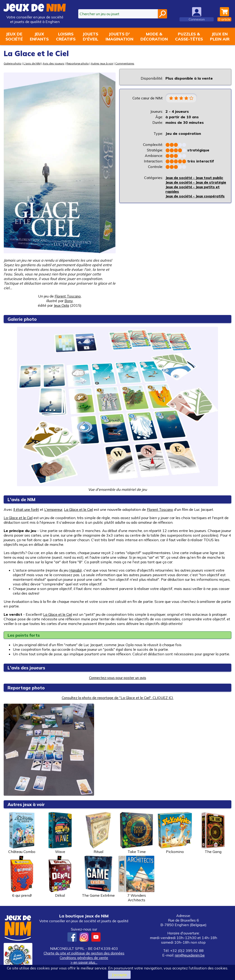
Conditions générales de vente (84, 958)
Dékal (60, 877)
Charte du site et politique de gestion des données (84, 953)
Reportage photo (81, 63)
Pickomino (175, 833)
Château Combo (22, 833)
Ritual (98, 833)
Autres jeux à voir (106, 63)
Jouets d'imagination (119, 36)
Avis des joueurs (56, 63)
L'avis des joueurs (28, 668)
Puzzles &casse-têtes (189, 36)
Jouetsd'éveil (90, 36)
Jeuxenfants (39, 36)
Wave (60, 833)
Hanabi (76, 570)
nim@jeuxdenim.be (190, 955)
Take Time (137, 833)
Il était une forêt (27, 509)
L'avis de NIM (33, 63)
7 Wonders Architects (137, 879)
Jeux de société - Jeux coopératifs (186, 208)
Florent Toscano (68, 296)
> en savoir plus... (84, 962)
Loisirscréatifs (66, 36)
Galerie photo (13, 63)
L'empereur (55, 509)
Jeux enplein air (220, 36)
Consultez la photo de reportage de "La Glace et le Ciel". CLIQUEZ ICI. (117, 698)
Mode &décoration (154, 36)
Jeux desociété (14, 36)
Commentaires (130, 63)
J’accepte (119, 975)
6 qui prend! (22, 877)
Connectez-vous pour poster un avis (117, 678)
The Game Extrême (98, 877)
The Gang (213, 833)
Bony (69, 301)
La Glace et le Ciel (81, 509)
